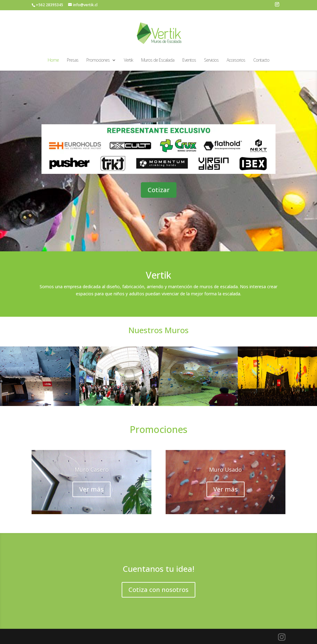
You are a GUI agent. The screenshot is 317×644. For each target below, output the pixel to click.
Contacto (261, 60)
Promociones (98, 60)
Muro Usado (225, 470)
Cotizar (159, 190)
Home (53, 60)
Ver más (91, 490)
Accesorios (236, 60)
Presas (73, 60)
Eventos (189, 60)
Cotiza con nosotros (158, 590)
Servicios (211, 60)
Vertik (128, 60)
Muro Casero (92, 470)
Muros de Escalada (158, 60)
